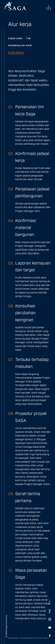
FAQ (50, 611)
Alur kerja (16, 53)
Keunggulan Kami (20, 46)
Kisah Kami (15, 39)
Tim (29, 39)
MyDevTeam (42, 638)
